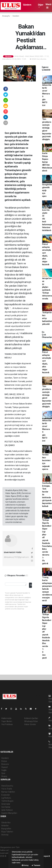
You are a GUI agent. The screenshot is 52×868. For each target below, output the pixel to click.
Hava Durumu (7, 786)
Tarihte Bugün (7, 801)
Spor (3, 773)
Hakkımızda (6, 718)
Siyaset (5, 767)
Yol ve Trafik (7, 789)
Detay (25, 865)
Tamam (36, 865)
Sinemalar (6, 804)
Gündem (27, 5)
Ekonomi (5, 764)
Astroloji (5, 835)
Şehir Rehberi (7, 810)
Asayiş (4, 776)
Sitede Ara (6, 823)
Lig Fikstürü (6, 798)
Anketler (5, 826)
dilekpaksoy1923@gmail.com (16, 557)
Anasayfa (6, 16)
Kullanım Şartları (31, 718)
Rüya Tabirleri (7, 832)
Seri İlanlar (6, 807)
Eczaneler (6, 795)
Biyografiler (6, 829)
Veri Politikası (7, 724)
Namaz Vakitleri (8, 792)
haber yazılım (6, 862)
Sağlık (4, 770)
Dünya (4, 761)
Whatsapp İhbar (31, 721)
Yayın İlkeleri (7, 721)
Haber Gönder (30, 724)
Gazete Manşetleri (9, 813)
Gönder (31, 585)
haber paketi (5, 859)
